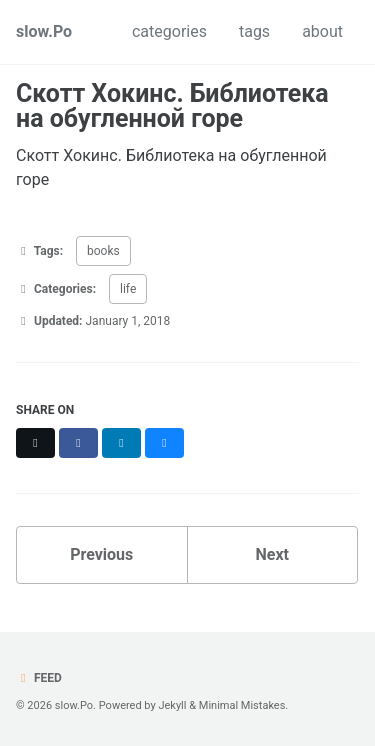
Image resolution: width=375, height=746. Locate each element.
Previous (101, 554)
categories (169, 31)
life (128, 289)
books (103, 251)
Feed (39, 678)
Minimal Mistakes (242, 705)
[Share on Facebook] (78, 443)
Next (272, 554)
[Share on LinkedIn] (121, 443)
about (322, 31)
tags (254, 31)
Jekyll (172, 705)
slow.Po (44, 31)
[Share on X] (35, 443)
